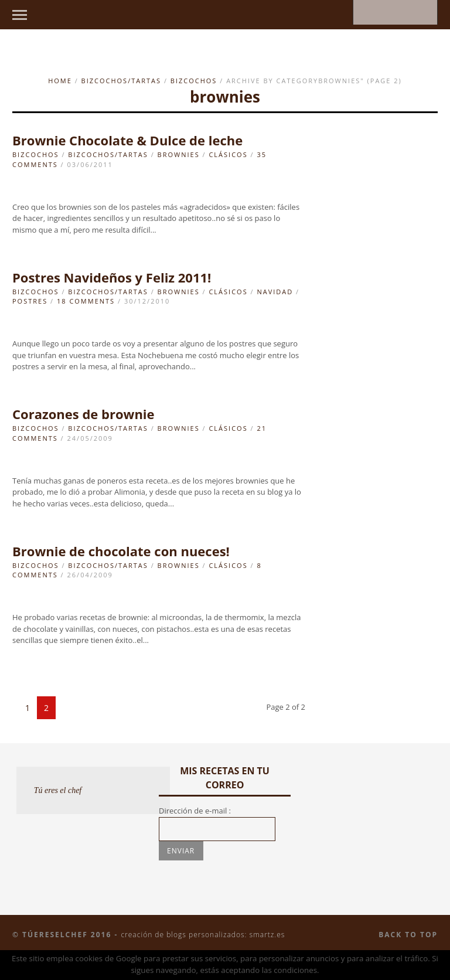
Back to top (408, 935)
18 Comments (86, 301)
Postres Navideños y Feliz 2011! (112, 277)
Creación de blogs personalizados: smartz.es (203, 935)
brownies (179, 154)
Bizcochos (194, 81)
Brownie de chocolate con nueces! (121, 551)
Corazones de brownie (83, 414)
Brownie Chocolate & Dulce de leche (127, 140)
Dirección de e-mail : (195, 811)
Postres (30, 301)
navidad (275, 292)
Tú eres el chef (58, 790)
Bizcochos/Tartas (121, 81)
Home (60, 81)
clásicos (228, 154)
